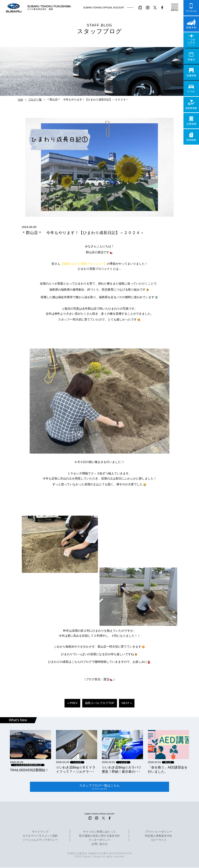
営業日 (191, 56)
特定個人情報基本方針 (159, 837)
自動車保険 (191, 105)
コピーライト (159, 841)
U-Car (191, 88)
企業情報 (191, 121)
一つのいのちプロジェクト (191, 40)
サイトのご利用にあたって (99, 832)
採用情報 (191, 137)
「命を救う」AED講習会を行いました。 (168, 769)
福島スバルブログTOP (100, 703)
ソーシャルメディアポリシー (40, 841)
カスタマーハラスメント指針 (40, 837)
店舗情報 (191, 72)
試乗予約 (191, 24)
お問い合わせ (99, 845)
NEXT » (127, 703)
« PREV (72, 703)
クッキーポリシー (99, 841)
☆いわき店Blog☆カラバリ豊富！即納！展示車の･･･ (122, 769)
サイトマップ (40, 832)
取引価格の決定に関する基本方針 (99, 837)
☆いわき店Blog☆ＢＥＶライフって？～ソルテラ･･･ (76, 769)
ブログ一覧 (35, 100)
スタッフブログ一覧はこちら (100, 787)
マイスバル (191, 8)
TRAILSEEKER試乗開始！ (29, 770)
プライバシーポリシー (159, 832)
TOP (20, 100)
